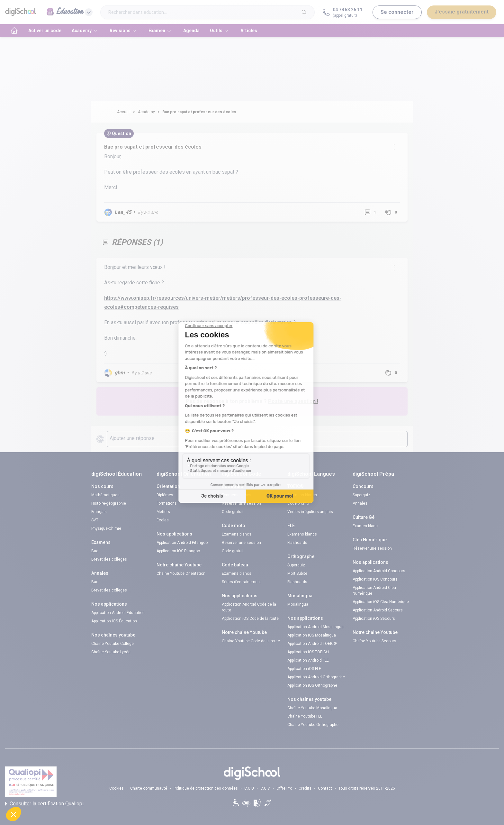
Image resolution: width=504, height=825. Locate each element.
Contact (325, 788)
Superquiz (296, 565)
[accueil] (14, 31)
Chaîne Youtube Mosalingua (312, 708)
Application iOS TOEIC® (308, 652)
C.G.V (265, 788)
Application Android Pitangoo (182, 543)
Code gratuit (233, 512)
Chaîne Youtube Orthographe (313, 725)
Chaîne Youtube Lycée (111, 652)
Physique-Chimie (106, 528)
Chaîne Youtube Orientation (181, 573)
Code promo (298, 503)
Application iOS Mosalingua (312, 635)
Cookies (117, 788)
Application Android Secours (378, 610)
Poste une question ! (293, 401)
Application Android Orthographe (316, 677)
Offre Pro (284, 788)
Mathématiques (105, 495)
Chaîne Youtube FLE (305, 716)
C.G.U (249, 788)
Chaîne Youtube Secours (374, 641)
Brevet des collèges (109, 559)
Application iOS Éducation (114, 621)
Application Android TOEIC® (312, 644)
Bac (95, 551)
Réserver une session (241, 503)
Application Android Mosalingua (315, 627)
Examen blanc (365, 526)
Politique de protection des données (206, 788)
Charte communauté (149, 788)
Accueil (124, 112)
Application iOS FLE (304, 669)
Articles (249, 31)
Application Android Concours (379, 571)
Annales (360, 503)
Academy (146, 112)
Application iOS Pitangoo (178, 551)
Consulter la (44, 804)
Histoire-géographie (109, 503)
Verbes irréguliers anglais (310, 512)
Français (99, 512)
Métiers (163, 512)
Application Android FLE (308, 660)
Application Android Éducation (118, 613)
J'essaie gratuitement (462, 12)
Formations (167, 503)
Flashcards (297, 543)
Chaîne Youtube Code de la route (251, 641)
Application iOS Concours (375, 579)
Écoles (163, 520)
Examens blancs (237, 495)
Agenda (191, 31)
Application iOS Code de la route (250, 619)
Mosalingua (298, 604)
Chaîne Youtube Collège (113, 644)
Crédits (305, 788)
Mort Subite (297, 573)
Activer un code (45, 31)
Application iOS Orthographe (312, 685)
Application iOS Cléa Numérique (381, 602)
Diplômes (165, 495)
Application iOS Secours (374, 619)
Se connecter (397, 12)
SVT (95, 520)
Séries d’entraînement (241, 582)
